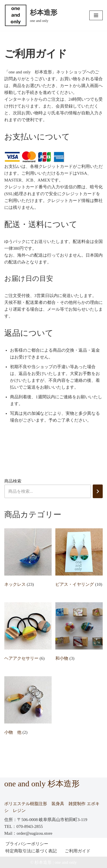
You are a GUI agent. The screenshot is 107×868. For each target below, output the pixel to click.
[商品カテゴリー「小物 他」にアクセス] (28, 707)
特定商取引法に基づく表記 (31, 851)
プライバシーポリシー (27, 844)
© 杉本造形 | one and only (53, 862)
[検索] (98, 491)
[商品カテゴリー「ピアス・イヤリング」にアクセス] (79, 559)
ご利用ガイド (78, 851)
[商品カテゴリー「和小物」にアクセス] (79, 633)
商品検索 (13, 481)
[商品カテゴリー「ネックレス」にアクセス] (28, 559)
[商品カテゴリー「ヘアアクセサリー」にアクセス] (28, 633)
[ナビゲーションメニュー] (96, 15)
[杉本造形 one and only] (31, 15)
